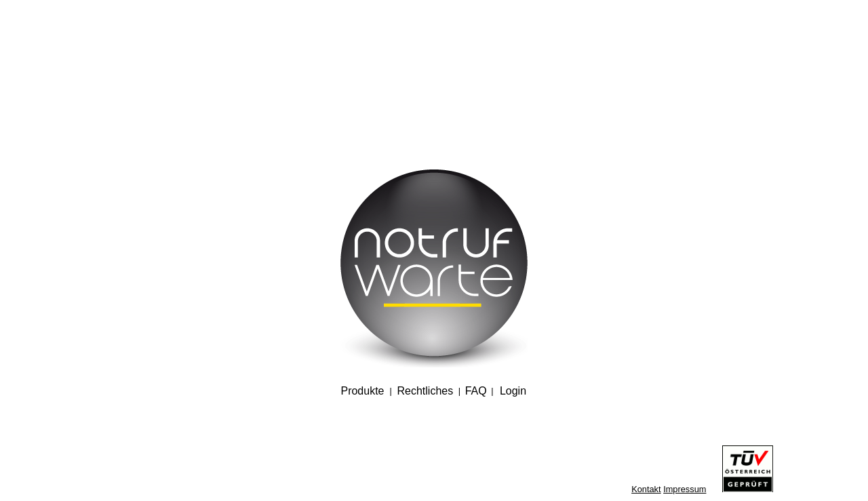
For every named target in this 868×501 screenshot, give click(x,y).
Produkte (362, 391)
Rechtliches (425, 391)
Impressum (685, 489)
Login (513, 391)
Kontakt (646, 489)
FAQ (476, 391)
